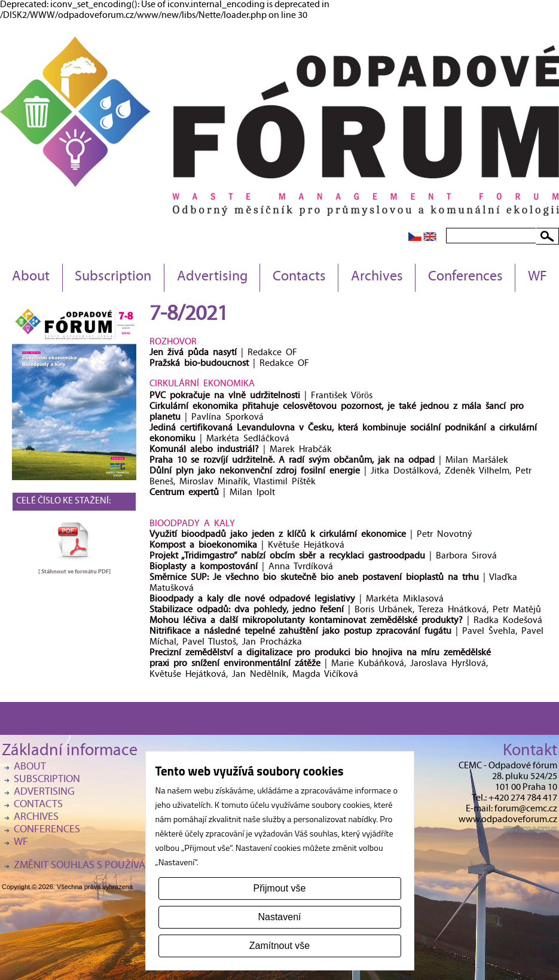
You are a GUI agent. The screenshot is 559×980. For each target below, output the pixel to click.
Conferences (465, 277)
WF (537, 277)
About (31, 277)
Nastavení (279, 917)
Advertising (212, 277)
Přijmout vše (279, 888)
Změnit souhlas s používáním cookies (109, 866)
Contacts (299, 277)
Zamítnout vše (279, 946)
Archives (377, 277)
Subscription (113, 277)
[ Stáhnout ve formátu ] (74, 572)
